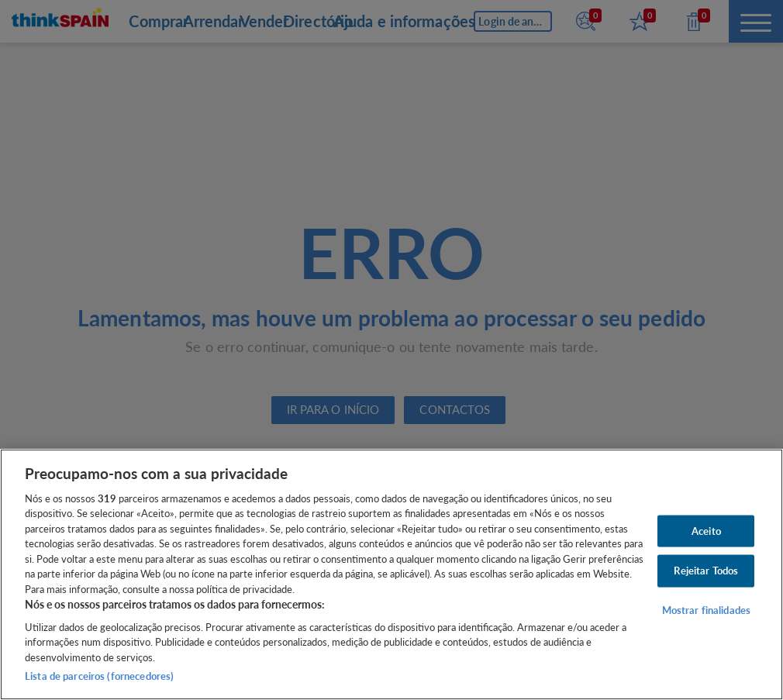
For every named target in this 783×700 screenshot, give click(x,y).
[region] (391, 574)
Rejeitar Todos (706, 571)
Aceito (706, 530)
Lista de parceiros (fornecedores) (99, 676)
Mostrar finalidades (706, 610)
